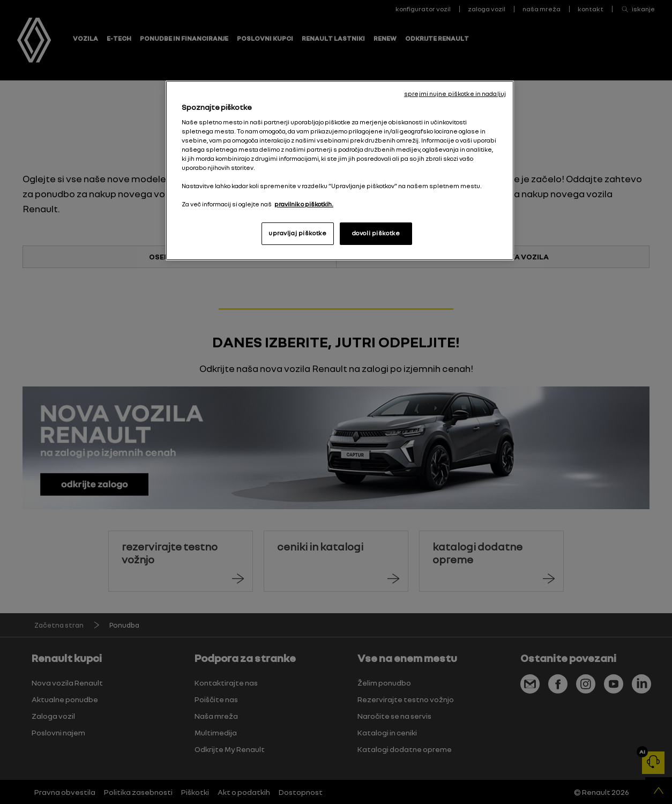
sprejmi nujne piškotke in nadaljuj (455, 94)
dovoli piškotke (376, 233)
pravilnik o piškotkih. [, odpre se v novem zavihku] (304, 204)
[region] (340, 170)
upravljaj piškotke (297, 233)
